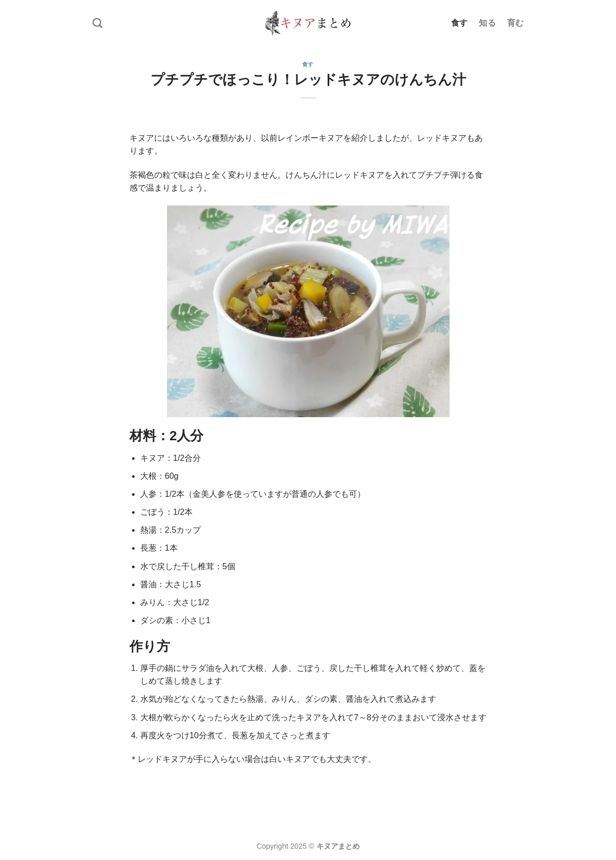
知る (487, 23)
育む (516, 23)
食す (460, 23)
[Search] (97, 23)
